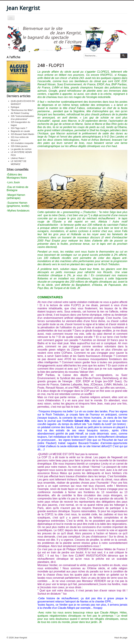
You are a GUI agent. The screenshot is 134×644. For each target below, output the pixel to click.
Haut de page (121, 638)
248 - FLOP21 (51, 65)
